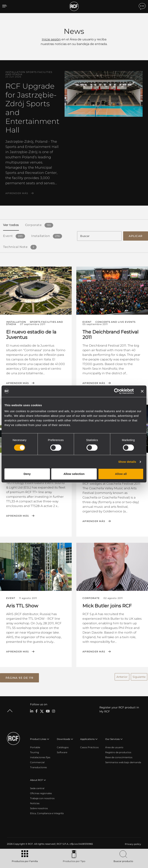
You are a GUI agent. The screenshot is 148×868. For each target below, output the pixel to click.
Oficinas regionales (41, 793)
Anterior (122, 676)
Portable (35, 747)
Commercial (37, 762)
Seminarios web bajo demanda (123, 762)
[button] (19, 677)
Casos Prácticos (89, 747)
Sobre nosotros (39, 808)
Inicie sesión (51, 39)
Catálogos (63, 747)
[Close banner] (142, 391)
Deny (27, 474)
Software (62, 752)
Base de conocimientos (119, 757)
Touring (34, 752)
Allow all (121, 474)
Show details (127, 462)
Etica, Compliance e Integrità (47, 813)
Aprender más (17, 193)
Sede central (37, 788)
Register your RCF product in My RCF (119, 709)
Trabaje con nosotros (42, 798)
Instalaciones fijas (40, 757)
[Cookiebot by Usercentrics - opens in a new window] (117, 391)
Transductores (38, 767)
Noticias (35, 803)
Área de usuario (114, 747)
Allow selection (74, 474)
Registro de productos (118, 752)
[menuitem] (133, 844)
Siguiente (139, 676)
